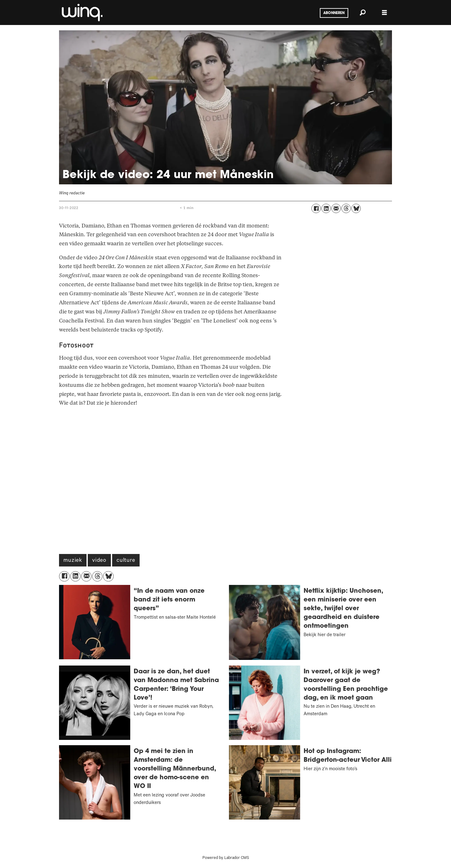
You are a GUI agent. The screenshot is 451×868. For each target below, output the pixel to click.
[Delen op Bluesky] (356, 208)
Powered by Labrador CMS (226, 858)
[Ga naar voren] (82, 12)
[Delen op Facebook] (316, 208)
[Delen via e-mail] (336, 208)
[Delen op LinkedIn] (326, 208)
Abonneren (334, 13)
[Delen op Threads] (346, 208)
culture (126, 561)
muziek (73, 561)
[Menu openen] (384, 13)
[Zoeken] (363, 12)
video (99, 561)
